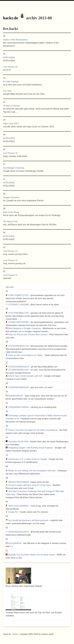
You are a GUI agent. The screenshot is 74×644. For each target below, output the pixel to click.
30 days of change (11, 106)
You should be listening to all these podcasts (28, 520)
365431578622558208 (18, 482)
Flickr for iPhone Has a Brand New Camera (28, 335)
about (15, 634)
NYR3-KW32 (9, 183)
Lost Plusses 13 (10, 260)
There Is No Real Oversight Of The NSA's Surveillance (33, 430)
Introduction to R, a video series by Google (27, 459)
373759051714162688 (18, 305)
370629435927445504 (18, 407)
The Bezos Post (10, 222)
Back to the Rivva (11, 212)
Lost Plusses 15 (10, 153)
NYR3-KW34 (9, 58)
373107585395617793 (18, 313)
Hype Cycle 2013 (11, 124)
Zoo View (7, 91)
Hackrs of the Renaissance (15, 40)
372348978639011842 (18, 370)
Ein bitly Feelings (11, 82)
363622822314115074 (18, 532)
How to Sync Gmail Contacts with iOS (25, 376)
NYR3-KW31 (9, 236)
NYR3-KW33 (9, 138)
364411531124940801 (18, 506)
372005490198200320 (18, 387)
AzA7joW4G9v (15, 543)
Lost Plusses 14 (10, 251)
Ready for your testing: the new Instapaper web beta (32, 471)
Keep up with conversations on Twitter (25, 355)
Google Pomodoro (11, 197)
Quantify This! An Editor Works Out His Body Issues (32, 555)
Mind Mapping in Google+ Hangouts (24, 328)
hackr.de (11, 18)
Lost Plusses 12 (10, 275)
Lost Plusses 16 (10, 67)
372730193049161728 (18, 346)
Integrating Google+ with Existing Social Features (30, 448)
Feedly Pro (13, 512)
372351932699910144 (18, 367)
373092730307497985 (18, 322)
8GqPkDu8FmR (15, 396)
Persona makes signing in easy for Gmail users (29, 485)
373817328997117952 (18, 295)
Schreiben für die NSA (18, 442)
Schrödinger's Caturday (14, 168)
